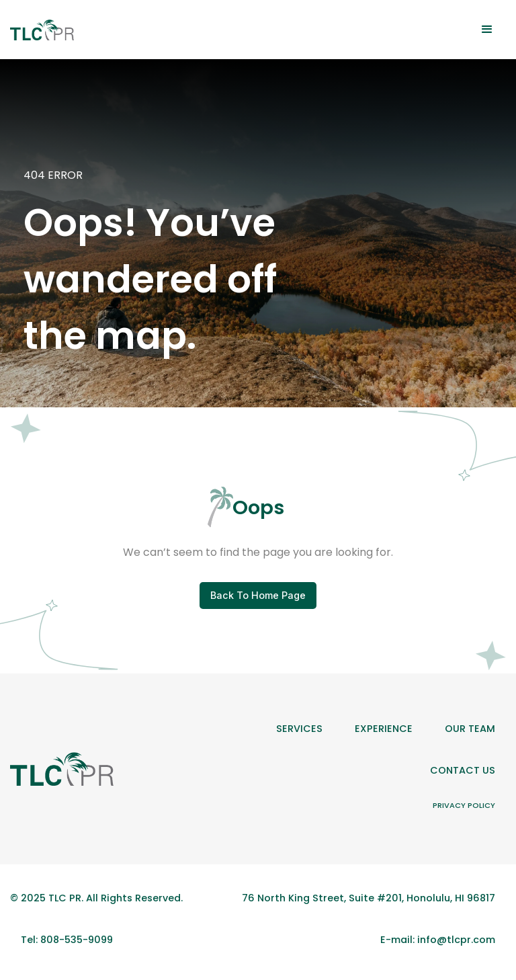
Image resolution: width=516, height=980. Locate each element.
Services (299, 729)
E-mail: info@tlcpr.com (438, 940)
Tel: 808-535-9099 (67, 940)
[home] (42, 30)
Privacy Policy (464, 805)
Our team (470, 729)
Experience (384, 729)
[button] (487, 30)
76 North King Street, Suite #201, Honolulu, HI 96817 (369, 898)
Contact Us (463, 770)
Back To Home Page (258, 595)
